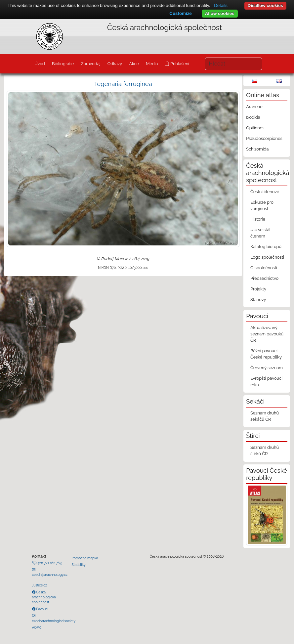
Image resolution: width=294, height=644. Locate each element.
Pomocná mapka (85, 558)
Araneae (254, 107)
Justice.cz (40, 585)
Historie (258, 219)
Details (221, 5)
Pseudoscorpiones (264, 138)
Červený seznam (267, 368)
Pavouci (42, 609)
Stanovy (258, 300)
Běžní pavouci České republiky (266, 354)
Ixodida (253, 117)
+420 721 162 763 (49, 563)
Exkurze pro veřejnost (262, 205)
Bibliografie (63, 64)
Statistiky (79, 565)
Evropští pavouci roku (266, 381)
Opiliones (255, 128)
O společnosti (264, 268)
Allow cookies (220, 13)
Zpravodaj (90, 64)
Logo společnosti (267, 257)
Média (152, 64)
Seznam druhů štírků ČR (265, 451)
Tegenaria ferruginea (123, 84)
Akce (134, 64)
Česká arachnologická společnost (44, 597)
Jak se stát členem (261, 233)
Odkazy (115, 64)
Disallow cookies (265, 5)
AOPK (37, 627)
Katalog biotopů (266, 247)
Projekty (258, 289)
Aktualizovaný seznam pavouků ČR (267, 334)
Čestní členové (265, 192)
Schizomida (257, 149)
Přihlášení (179, 64)
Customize (180, 13)
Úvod (40, 64)
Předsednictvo (264, 278)
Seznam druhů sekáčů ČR (265, 416)
